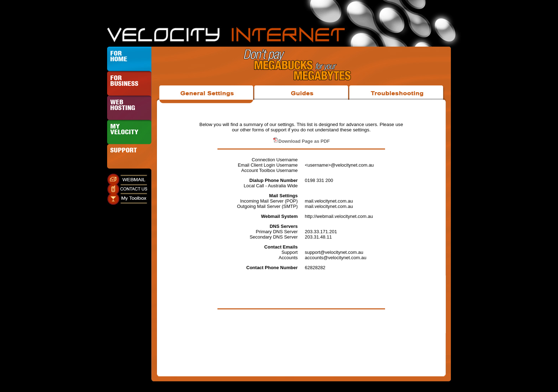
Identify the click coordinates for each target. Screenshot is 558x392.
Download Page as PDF (301, 141)
